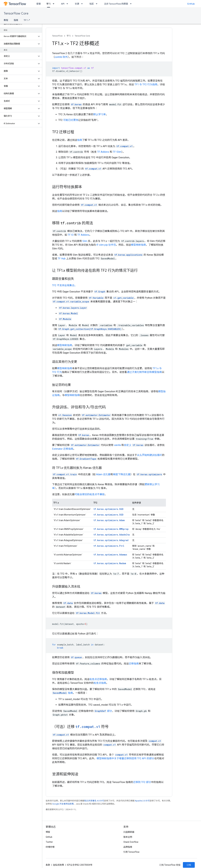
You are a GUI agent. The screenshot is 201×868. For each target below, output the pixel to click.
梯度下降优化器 (122, 474)
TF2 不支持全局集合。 (65, 285)
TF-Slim (117, 152)
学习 (69, 36)
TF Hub (62, 259)
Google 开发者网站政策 (63, 804)
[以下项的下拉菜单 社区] (98, 4)
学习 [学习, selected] (49, 4)
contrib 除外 (61, 57)
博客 (48, 832)
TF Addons (103, 152)
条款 (48, 865)
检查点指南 (100, 683)
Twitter (49, 842)
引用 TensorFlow (132, 852)
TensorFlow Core (16, 13)
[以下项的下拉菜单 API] (68, 4)
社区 (92, 4)
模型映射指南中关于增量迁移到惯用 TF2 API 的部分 (125, 758)
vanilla (117, 445)
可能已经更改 (71, 120)
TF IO (71, 235)
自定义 (128, 445)
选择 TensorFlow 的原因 (116, 4)
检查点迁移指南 (98, 679)
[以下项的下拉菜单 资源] (83, 4)
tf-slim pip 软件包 (106, 245)
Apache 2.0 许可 (142, 801)
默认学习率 (100, 114)
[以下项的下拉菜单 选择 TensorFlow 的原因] (132, 4)
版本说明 (128, 837)
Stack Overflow (131, 842)
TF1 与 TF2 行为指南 (146, 84)
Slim (85, 241)
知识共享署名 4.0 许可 (94, 801)
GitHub (191, 4)
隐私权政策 (59, 865)
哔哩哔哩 (50, 847)
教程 (6, 20)
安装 (39, 4)
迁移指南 (134, 664)
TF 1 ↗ (27, 20)
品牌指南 (128, 847)
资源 (77, 4)
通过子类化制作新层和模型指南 (144, 372)
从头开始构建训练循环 (150, 455)
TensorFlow (57, 36)
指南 (16, 20)
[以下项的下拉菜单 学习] (54, 4)
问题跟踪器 (129, 832)
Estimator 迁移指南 (63, 449)
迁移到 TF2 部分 (142, 782)
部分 (103, 711)
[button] (18, 36)
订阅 (189, 865)
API (63, 4)
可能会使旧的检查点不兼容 (90, 494)
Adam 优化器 (103, 474)
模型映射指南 (138, 245)
